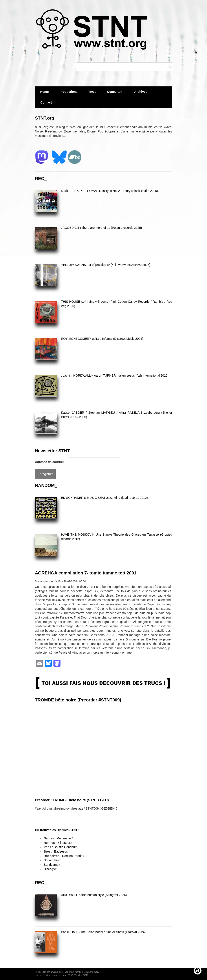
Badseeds (62, 851)
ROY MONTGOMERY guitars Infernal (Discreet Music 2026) (102, 339)
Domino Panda (74, 856)
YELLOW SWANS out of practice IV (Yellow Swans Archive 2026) (106, 265)
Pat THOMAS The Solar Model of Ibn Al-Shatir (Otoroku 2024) (103, 932)
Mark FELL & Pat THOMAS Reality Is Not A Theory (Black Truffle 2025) (109, 191)
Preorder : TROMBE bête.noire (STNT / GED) (72, 800)
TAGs (92, 94)
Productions (69, 92)
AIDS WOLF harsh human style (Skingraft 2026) (94, 895)
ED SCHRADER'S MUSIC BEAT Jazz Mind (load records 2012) (104, 498)
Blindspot (65, 843)
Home (45, 92)
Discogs (51, 869)
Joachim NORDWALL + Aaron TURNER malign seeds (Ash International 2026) (115, 376)
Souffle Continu (66, 847)
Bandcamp (53, 865)
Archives (141, 94)
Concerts (115, 92)
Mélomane (65, 838)
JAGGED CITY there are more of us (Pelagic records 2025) (101, 228)
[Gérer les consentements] (198, 971)
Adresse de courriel (49, 462)
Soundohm (53, 860)
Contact (46, 102)
